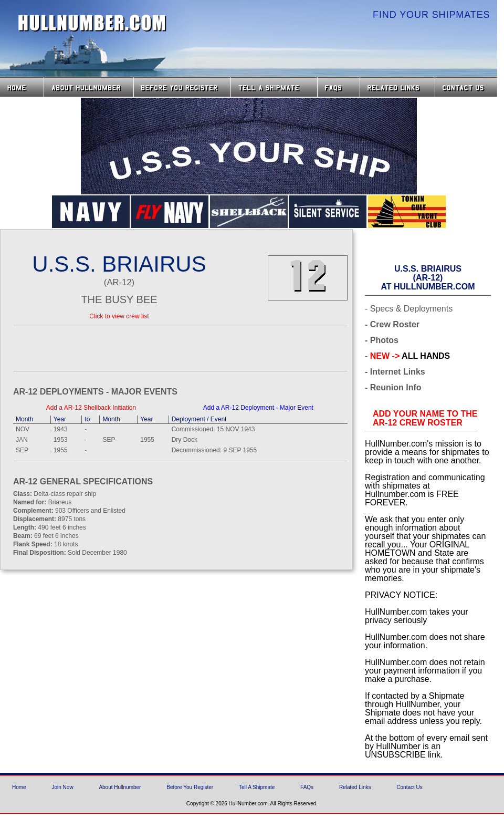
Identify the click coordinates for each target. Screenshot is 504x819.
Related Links (397, 87)
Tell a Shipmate (274, 87)
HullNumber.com (92, 23)
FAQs (339, 87)
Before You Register (190, 787)
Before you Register (182, 87)
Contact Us (467, 87)
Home (22, 87)
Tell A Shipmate (257, 787)
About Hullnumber (120, 787)
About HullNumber (89, 87)
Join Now (62, 787)
